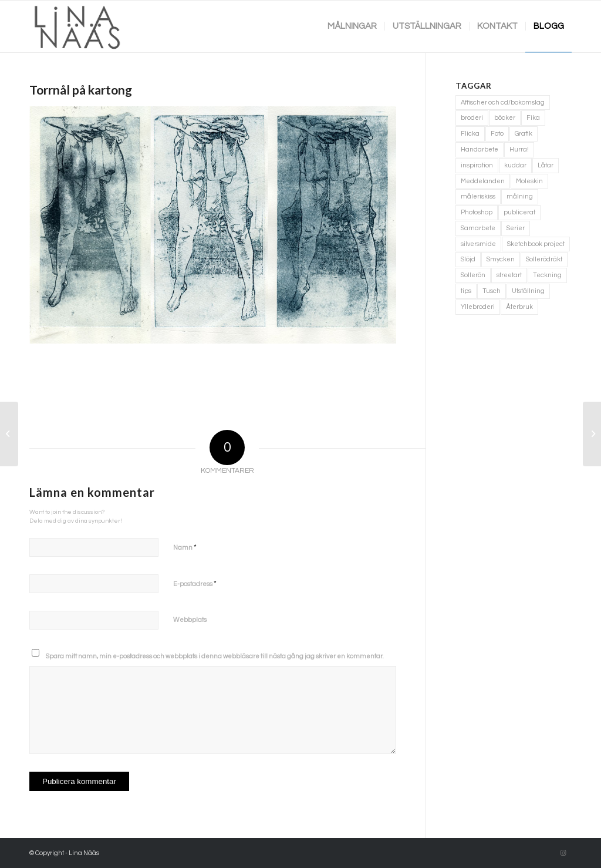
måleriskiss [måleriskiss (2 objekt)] (478, 196)
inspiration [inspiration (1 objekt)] (477, 165)
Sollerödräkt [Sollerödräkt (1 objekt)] (544, 259)
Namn (185, 547)
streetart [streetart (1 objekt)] (509, 275)
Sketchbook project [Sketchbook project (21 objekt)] (536, 244)
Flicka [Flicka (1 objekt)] (470, 134)
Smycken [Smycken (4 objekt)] (501, 259)
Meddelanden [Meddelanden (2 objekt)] (483, 181)
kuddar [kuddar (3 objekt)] (515, 165)
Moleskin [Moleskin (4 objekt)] (529, 181)
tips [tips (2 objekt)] (466, 291)
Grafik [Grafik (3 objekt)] (524, 134)
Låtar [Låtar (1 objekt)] (546, 165)
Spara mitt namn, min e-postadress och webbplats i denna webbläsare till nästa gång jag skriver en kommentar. (215, 656)
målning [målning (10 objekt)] (520, 196)
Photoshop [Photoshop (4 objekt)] (477, 212)
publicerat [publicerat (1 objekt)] (519, 212)
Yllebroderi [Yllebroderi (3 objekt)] (478, 307)
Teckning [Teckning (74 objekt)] (547, 275)
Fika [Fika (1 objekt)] (533, 118)
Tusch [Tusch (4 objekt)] (492, 291)
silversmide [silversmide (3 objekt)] (478, 244)
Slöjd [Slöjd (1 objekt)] (468, 259)
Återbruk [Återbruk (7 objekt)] (519, 307)
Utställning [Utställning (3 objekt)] (528, 291)
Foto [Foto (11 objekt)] (497, 134)
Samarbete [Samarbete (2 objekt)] (478, 228)
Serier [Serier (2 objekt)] (516, 228)
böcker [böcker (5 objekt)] (505, 118)
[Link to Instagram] (563, 853)
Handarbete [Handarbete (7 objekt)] (480, 149)
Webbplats (190, 620)
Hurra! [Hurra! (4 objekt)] (519, 149)
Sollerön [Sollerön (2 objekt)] (473, 275)
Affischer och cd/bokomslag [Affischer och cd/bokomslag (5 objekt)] (503, 102)
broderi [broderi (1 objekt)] (472, 118)
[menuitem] (352, 26)
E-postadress (195, 584)
